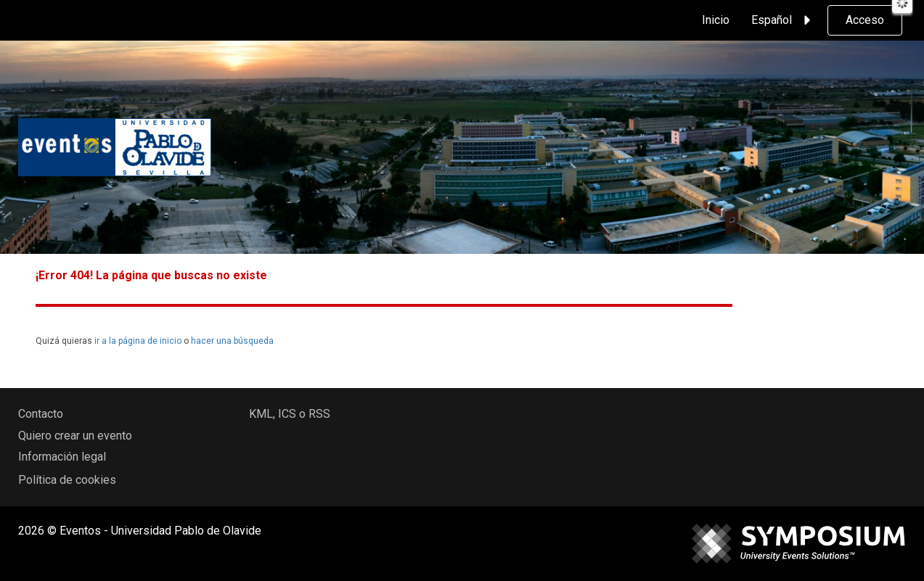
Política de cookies (67, 480)
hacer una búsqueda (232, 341)
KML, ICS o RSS (290, 414)
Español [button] (783, 20)
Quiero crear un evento (75, 436)
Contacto (41, 414)
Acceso (865, 20)
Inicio (716, 20)
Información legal (62, 457)
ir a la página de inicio (138, 341)
